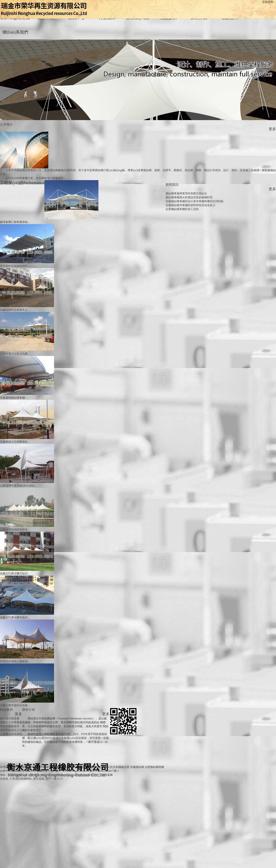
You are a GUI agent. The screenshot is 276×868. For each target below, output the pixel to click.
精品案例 (6, 709)
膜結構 (32, 718)
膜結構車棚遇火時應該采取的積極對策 (189, 197)
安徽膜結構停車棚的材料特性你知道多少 (190, 205)
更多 (272, 129)
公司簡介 (6, 124)
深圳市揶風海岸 (10, 726)
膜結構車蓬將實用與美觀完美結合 (186, 193)
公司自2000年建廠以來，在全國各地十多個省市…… (37, 178)
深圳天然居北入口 (11, 730)
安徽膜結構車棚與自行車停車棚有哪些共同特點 (195, 201)
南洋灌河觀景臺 (10, 718)
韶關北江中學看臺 (11, 722)
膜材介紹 (29, 709)
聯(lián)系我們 (15, 32)
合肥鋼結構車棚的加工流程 (182, 209)
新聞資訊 (172, 185)
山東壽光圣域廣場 (11, 734)
